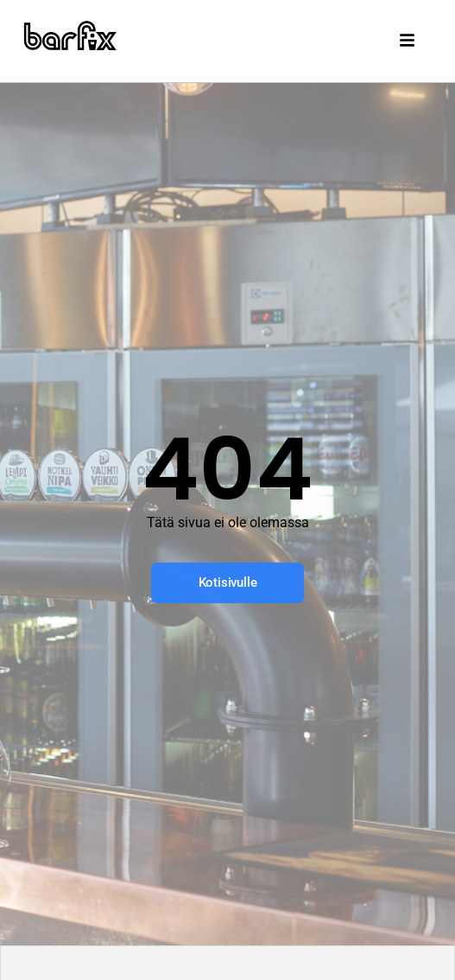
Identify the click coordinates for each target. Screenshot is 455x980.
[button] (409, 41)
